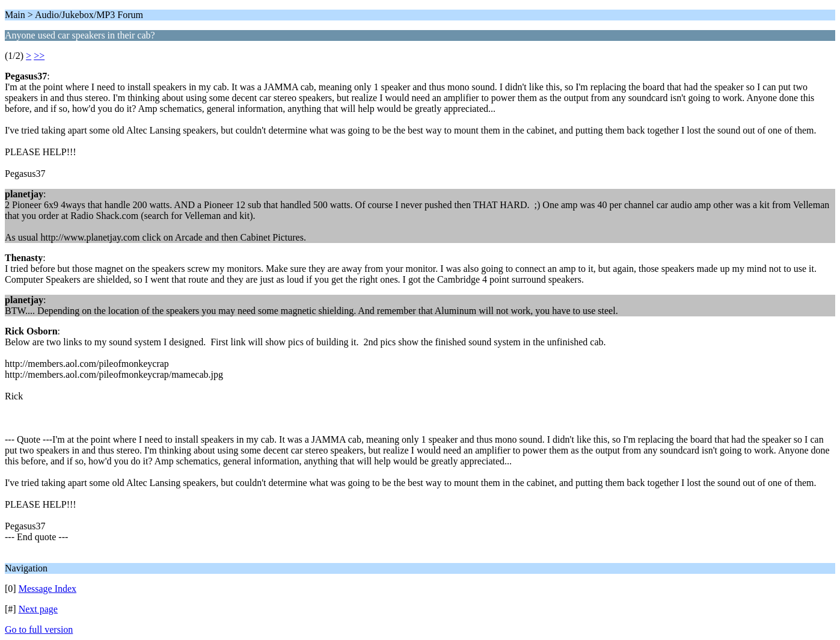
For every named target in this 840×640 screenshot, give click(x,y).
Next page (38, 609)
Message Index (48, 589)
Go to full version (39, 629)
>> (39, 56)
